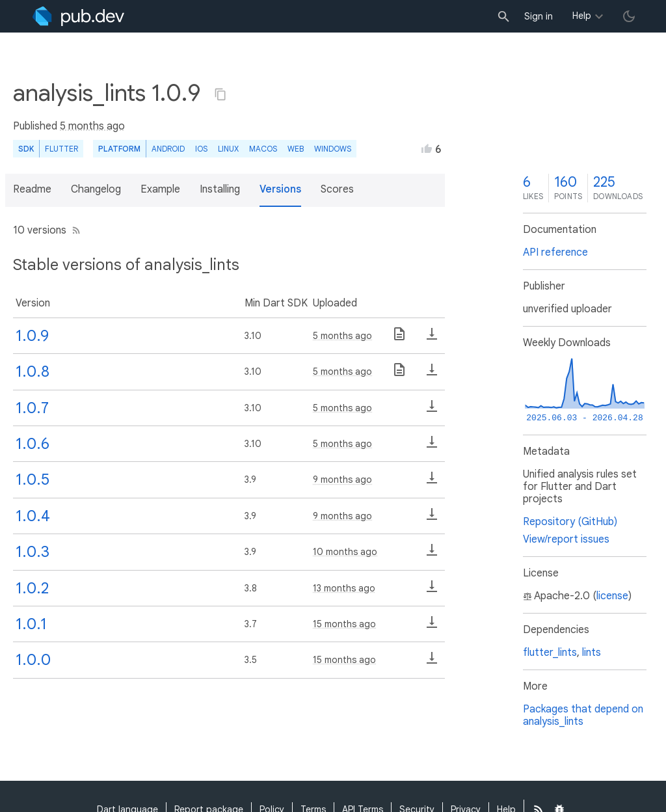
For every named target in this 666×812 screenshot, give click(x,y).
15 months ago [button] (344, 624)
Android (168, 149)
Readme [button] (32, 189)
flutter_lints (550, 653)
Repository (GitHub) (570, 522)
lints (592, 653)
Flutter (61, 149)
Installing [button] (220, 189)
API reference (555, 252)
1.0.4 (33, 516)
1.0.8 (33, 372)
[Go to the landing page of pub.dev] (78, 16)
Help (582, 16)
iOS (201, 149)
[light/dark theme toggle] (629, 16)
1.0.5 (33, 480)
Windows (333, 149)
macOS (263, 149)
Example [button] (160, 189)
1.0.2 (32, 588)
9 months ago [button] (342, 480)
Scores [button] (337, 189)
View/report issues (566, 539)
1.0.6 (33, 444)
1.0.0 (33, 660)
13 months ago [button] (344, 588)
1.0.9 (32, 336)
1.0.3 (33, 552)
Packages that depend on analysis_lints (583, 715)
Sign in (539, 16)
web (296, 149)
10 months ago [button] (345, 552)
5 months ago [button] (92, 126)
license (612, 596)
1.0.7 (32, 408)
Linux (228, 149)
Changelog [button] (96, 189)
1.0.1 (31, 624)
